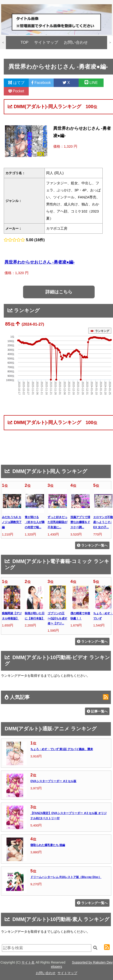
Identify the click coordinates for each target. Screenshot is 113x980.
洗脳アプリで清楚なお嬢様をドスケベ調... (80, 522)
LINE (91, 83)
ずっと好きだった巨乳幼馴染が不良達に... (57, 522)
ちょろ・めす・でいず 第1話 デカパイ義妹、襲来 (62, 749)
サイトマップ (46, 42)
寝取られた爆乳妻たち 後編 (48, 845)
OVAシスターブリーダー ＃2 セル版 (53, 781)
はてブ (16, 83)
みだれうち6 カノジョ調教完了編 (12, 522)
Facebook (41, 83)
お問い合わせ (76, 42)
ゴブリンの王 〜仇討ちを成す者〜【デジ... (57, 618)
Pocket (16, 91)
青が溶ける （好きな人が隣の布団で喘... (35, 522)
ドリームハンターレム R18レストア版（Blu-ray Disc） (66, 877)
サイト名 (28, 962)
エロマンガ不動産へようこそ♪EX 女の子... (103, 522)
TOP (24, 42)
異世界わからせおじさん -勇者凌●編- (40, 262)
